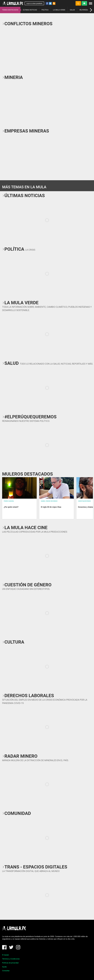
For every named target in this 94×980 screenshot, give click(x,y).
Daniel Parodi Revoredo (49, 501)
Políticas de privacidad (10, 963)
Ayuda (4, 967)
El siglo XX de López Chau (51, 507)
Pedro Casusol (9, 501)
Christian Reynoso (84, 501)
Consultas (6, 971)
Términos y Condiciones (11, 959)
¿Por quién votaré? (11, 507)
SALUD (72, 10)
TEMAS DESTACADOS (10, 10)
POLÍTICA (45, 10)
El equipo (6, 955)
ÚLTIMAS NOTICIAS (30, 10)
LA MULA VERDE (59, 10)
